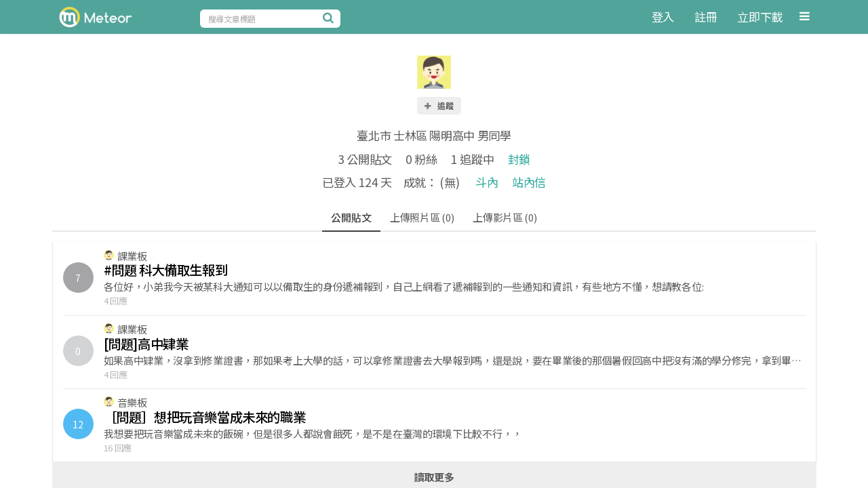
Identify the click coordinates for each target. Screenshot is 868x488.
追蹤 (438, 105)
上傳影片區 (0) (505, 217)
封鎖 (519, 159)
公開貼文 (351, 217)
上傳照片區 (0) (422, 217)
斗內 (487, 182)
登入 (663, 17)
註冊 (706, 17)
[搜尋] (330, 18)
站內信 (529, 182)
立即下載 (760, 17)
